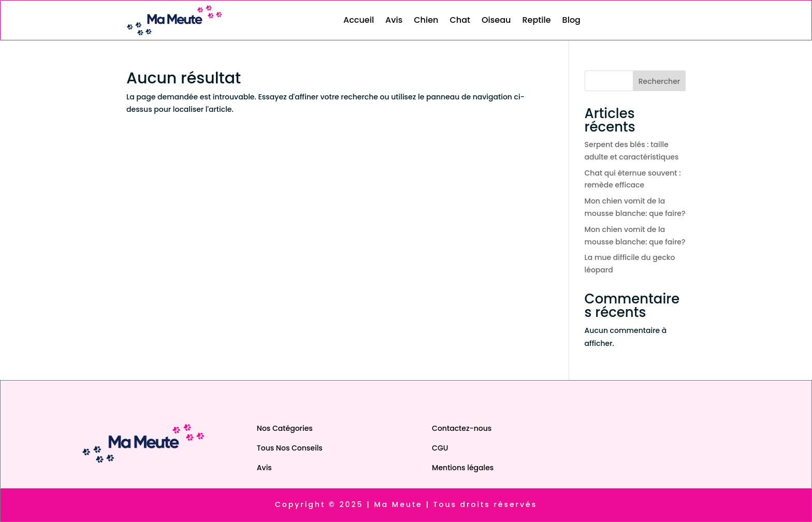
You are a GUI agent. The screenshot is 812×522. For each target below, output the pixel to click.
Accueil (359, 20)
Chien (426, 20)
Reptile (536, 20)
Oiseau (496, 20)
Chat (460, 20)
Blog (571, 20)
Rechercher (659, 81)
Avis (394, 20)
